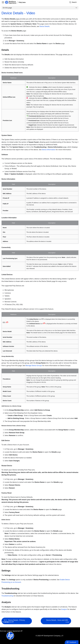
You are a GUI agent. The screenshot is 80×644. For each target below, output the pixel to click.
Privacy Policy (6, 613)
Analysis (64, 609)
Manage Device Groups (34, 365)
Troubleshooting (7, 596)
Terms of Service (7, 622)
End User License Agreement (11, 631)
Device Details (45, 26)
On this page (7, 8)
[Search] (74, 2)
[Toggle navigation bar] (3, 2)
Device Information (49, 150)
